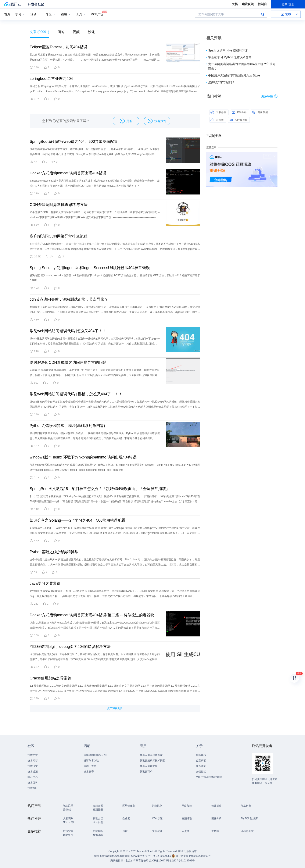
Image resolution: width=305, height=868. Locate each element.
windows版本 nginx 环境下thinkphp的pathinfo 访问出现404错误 (83, 457)
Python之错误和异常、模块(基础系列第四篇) (67, 426)
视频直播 (98, 810)
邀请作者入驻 (91, 761)
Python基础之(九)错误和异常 (54, 552)
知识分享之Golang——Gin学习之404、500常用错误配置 (78, 520)
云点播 (217, 120)
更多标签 (269, 96)
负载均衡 (98, 831)
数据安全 (68, 831)
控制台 (262, 4)
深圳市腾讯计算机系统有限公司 (112, 856)
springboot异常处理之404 (51, 79)
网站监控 (68, 835)
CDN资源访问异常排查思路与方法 (59, 205)
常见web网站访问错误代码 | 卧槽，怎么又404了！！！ (76, 394)
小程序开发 (247, 831)
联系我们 (201, 766)
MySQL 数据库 (249, 818)
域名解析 (246, 806)
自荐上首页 (90, 766)
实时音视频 (238, 120)
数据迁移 (98, 835)
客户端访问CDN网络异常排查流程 (59, 236)
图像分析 (216, 818)
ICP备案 (239, 112)
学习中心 (33, 777)
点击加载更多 (115, 708)
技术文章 (33, 755)
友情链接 (201, 772)
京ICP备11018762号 (183, 861)
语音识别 (98, 822)
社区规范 (201, 755)
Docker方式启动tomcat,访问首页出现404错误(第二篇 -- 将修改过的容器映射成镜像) (95, 615)
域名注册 (68, 806)
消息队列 (157, 806)
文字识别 (157, 831)
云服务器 (218, 112)
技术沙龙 (33, 766)
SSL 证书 (68, 822)
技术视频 (33, 772)
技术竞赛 (89, 772)
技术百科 (33, 783)
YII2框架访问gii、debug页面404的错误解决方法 (70, 647)
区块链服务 (129, 806)
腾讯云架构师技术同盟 (152, 761)
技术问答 (33, 761)
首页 (7, 14)
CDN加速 (157, 818)
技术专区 (33, 788)
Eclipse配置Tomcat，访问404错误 (58, 47)
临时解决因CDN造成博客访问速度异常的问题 (68, 362)
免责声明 (201, 761)
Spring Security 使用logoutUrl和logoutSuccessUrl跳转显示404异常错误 (90, 268)
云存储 (67, 810)
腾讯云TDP (146, 772)
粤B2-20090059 (162, 856)
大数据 (215, 831)
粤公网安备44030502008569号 (193, 856)
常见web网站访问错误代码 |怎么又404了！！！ (70, 331)
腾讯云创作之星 (149, 766)
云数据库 (216, 806)
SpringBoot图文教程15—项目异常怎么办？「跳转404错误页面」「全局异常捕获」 (100, 489)
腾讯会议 (98, 818)
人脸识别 (68, 818)
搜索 (262, 14)
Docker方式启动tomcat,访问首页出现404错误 (68, 173)
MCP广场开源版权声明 (209, 777)
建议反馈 (248, 4)
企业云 (126, 818)
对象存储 (260, 112)
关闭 (274, 156)
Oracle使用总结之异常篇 (51, 678)
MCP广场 (97, 14)
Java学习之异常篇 (45, 583)
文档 (235, 4)
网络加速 (187, 806)
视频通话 (187, 818)
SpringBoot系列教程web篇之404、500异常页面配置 (74, 142)
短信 (125, 831)
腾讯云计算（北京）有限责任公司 (129, 861)
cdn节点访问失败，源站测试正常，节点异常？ (69, 299)
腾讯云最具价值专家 (151, 755)
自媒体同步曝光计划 (95, 755)
